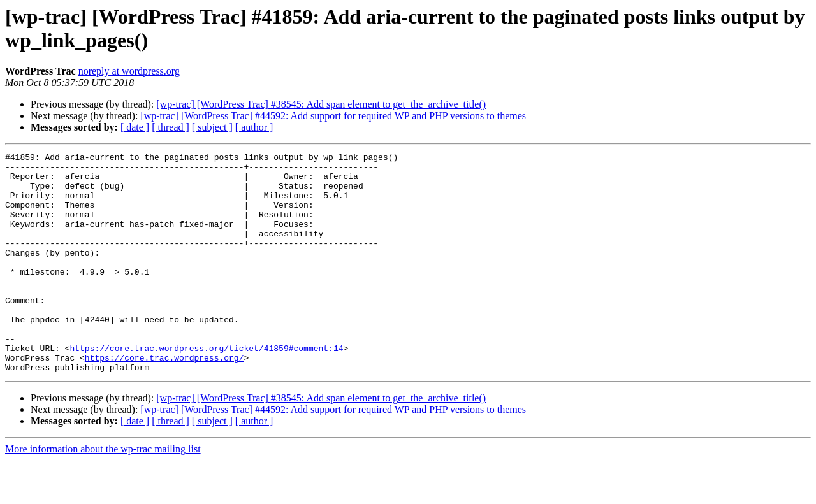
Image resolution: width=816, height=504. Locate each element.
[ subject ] (212, 127)
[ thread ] (171, 127)
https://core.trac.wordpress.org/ (164, 400)
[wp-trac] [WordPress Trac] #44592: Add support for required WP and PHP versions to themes (333, 116)
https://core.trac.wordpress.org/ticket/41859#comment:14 (206, 388)
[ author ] (254, 127)
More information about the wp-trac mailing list (103, 493)
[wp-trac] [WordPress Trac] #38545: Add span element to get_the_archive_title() (321, 104)
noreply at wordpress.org (129, 71)
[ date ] (135, 127)
